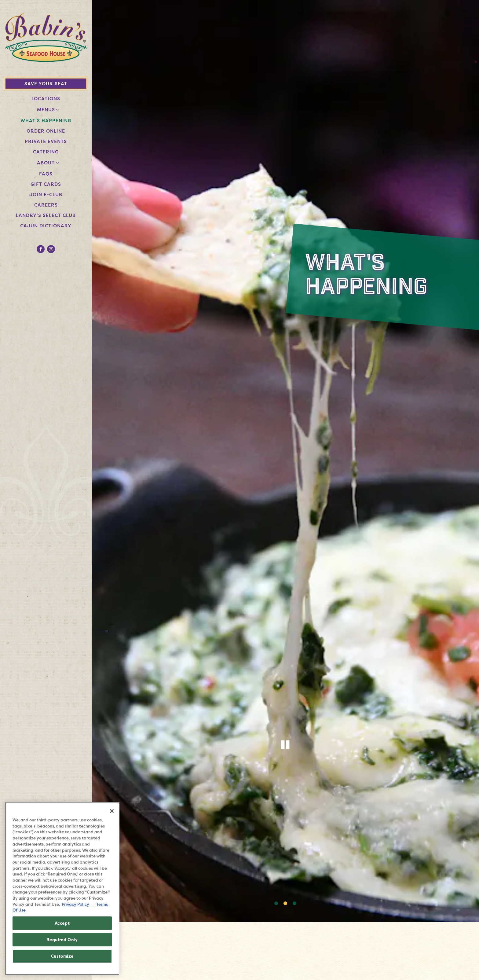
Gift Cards (46, 184)
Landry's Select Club (47, 215)
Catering (47, 152)
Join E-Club (47, 194)
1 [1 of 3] (276, 904)
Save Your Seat (46, 84)
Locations (46, 99)
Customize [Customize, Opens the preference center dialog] (62, 956)
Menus (46, 110)
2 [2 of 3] (285, 904)
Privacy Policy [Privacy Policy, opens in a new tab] (78, 904)
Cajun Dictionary (46, 226)
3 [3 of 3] (294, 904)
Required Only (62, 940)
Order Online (47, 131)
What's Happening (46, 121)
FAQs (46, 174)
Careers (47, 205)
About (46, 163)
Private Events (46, 141)
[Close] (112, 811)
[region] (62, 888)
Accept (62, 923)
